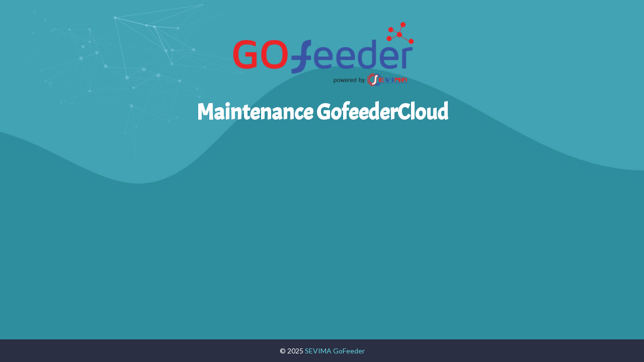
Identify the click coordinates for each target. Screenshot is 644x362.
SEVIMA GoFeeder (335, 351)
